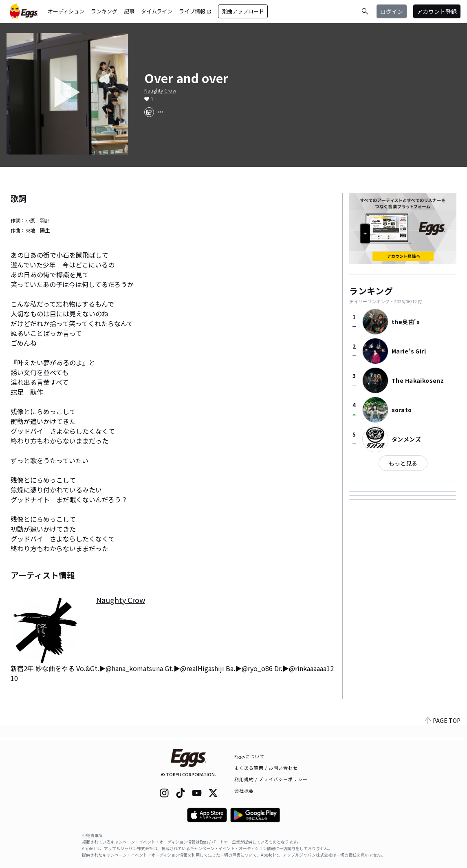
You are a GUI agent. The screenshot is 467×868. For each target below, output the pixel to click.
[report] (161, 112)
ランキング (104, 11)
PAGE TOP (443, 734)
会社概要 (244, 791)
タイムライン (157, 11)
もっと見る (403, 463)
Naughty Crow (160, 91)
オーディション (66, 11)
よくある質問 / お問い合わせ (266, 768)
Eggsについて (250, 756)
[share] (149, 112)
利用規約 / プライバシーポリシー (271, 779)
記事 (129, 11)
